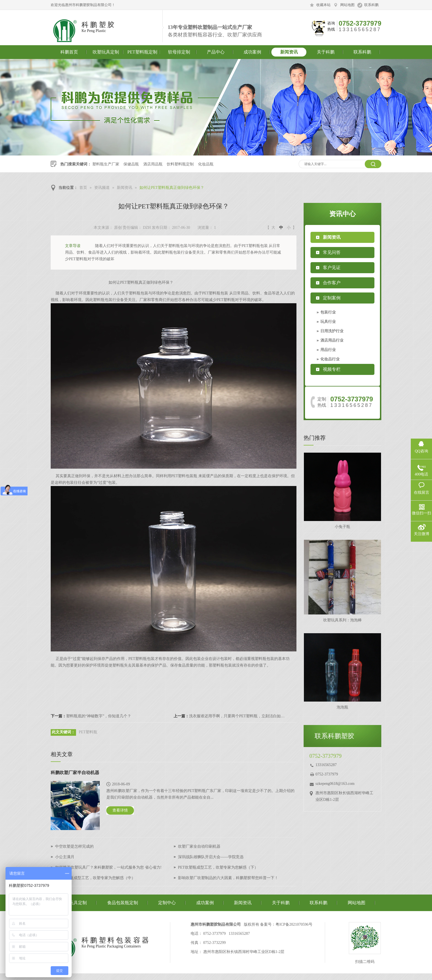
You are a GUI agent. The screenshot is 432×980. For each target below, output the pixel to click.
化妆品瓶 (206, 164)
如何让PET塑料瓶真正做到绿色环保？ (172, 188)
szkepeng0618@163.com (335, 784)
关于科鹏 (326, 52)
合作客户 (332, 283)
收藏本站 (323, 5)
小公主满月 (65, 857)
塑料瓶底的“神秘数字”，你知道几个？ (99, 716)
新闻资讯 (289, 52)
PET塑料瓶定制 (142, 52)
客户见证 (332, 268)
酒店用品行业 (332, 340)
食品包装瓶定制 (123, 903)
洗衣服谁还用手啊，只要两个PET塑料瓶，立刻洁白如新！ (238, 716)
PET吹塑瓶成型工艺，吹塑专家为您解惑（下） (218, 867)
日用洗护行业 (332, 331)
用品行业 (328, 350)
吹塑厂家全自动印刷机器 (199, 846)
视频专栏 (332, 369)
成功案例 (252, 52)
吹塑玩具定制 (106, 52)
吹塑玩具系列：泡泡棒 (342, 620)
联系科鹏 (371, 5)
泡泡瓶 (342, 707)
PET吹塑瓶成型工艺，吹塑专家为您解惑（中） (95, 878)
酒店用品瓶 (153, 164)
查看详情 (120, 810)
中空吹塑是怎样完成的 (74, 846)
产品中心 (216, 52)
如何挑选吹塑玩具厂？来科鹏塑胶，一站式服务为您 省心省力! (108, 867)
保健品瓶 (131, 164)
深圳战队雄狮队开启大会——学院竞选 (211, 857)
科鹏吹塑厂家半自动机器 (75, 773)
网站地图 (347, 5)
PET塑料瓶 (88, 732)
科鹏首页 (69, 52)
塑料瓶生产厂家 (106, 164)
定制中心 (167, 903)
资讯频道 (102, 188)
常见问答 (332, 252)
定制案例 (332, 298)
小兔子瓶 (342, 527)
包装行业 (328, 312)
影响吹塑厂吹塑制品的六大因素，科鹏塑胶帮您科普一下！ (228, 878)
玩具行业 (328, 322)
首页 (83, 188)
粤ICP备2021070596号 (294, 924)
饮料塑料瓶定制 (180, 164)
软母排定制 (179, 52)
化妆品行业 (330, 359)
